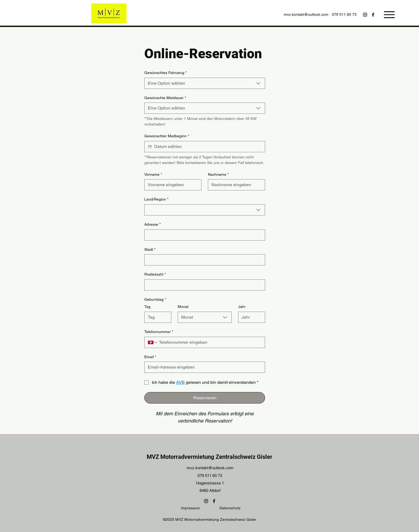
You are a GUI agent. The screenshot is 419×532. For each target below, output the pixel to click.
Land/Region (156, 199)
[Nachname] (235, 185)
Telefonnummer (159, 332)
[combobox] (205, 83)
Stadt (150, 250)
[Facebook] (373, 15)
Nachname (218, 175)
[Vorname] (171, 185)
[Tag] (156, 317)
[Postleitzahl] (203, 285)
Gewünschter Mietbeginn (167, 136)
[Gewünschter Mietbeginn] (150, 147)
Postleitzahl (155, 275)
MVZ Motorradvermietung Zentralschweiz (201, 457)
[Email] (203, 367)
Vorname (153, 175)
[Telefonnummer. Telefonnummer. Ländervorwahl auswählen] (153, 342)
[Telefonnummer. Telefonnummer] (210, 342)
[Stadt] (203, 260)
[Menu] (389, 15)
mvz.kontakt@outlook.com (306, 14)
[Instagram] (365, 15)
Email (150, 357)
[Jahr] (250, 317)
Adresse (152, 225)
